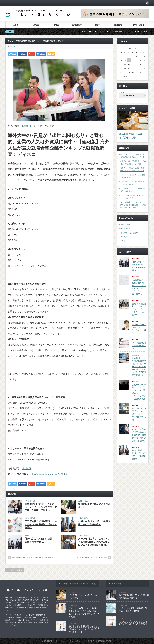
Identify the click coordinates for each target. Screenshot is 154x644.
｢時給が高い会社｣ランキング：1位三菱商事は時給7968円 (33, 557)
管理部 (57, 25)
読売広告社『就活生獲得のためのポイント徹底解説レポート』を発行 (41, 524)
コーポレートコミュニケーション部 (74, 641)
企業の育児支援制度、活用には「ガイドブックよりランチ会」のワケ (139, 309)
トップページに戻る (15, 570)
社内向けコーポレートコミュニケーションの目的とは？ (109, 32)
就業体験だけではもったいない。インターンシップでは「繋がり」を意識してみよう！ (41, 507)
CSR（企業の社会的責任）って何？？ (139, 346)
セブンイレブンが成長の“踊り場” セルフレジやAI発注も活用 (139, 414)
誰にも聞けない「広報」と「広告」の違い (132, 136)
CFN (93, 374)
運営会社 (118, 25)
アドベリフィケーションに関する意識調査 (92, 558)
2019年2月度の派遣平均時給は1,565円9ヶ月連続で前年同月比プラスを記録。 (139, 435)
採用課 (13, 47)
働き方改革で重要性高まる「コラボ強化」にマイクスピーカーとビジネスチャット (84, 629)
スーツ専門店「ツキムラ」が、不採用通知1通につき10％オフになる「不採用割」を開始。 (94, 542)
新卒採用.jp (27, 126)
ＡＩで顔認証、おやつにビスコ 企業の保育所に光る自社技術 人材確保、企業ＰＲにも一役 (133, 205)
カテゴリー (123, 92)
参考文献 (124, 237)
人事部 (16, 25)
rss (147, 3)
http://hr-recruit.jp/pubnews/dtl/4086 (49, 474)
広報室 (36, 25)
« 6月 (125, 76)
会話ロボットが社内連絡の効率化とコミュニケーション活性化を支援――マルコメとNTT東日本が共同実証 (139, 367)
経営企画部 (77, 25)
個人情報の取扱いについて (130, 233)
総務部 (98, 25)
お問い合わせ (138, 25)
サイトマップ (125, 229)
